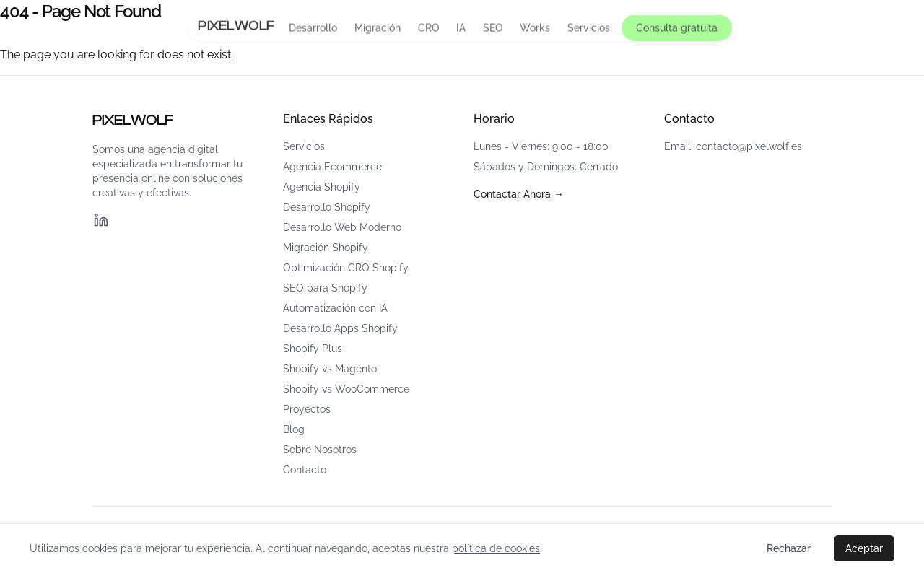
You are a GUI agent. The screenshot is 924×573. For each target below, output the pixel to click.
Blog (294, 429)
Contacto (305, 470)
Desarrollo (313, 28)
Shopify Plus (313, 349)
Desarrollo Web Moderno (342, 227)
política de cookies (496, 548)
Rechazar (789, 548)
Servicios (589, 28)
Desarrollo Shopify (327, 207)
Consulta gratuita (677, 28)
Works (535, 28)
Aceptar (864, 548)
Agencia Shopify (322, 187)
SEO (493, 28)
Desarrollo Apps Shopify (340, 328)
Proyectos (307, 409)
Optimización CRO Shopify (346, 268)
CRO (428, 28)
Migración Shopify (326, 248)
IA (461, 28)
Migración (378, 28)
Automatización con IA (335, 308)
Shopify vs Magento (330, 369)
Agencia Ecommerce (332, 167)
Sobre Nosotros (320, 450)
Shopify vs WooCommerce (346, 389)
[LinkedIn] (101, 220)
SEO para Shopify (325, 288)
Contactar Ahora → (519, 194)
